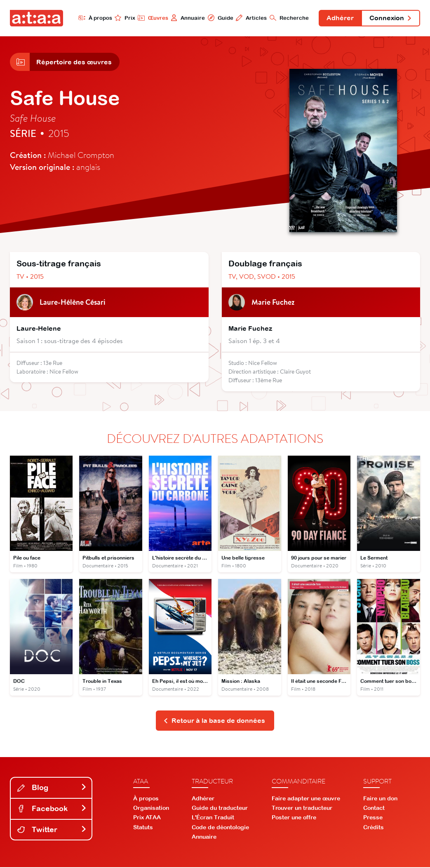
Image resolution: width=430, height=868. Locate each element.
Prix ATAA (147, 818)
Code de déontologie (220, 828)
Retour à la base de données (214, 721)
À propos (94, 18)
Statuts (143, 828)
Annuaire (187, 18)
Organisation (151, 809)
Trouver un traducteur (302, 809)
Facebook (52, 809)
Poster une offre (294, 818)
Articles (250, 18)
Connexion (390, 18)
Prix (124, 18)
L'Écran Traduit (213, 818)
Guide (219, 18)
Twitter (52, 830)
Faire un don (380, 799)
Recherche (288, 18)
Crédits (374, 828)
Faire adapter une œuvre (306, 799)
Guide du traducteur (220, 809)
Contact (374, 809)
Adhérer (340, 18)
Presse (373, 818)
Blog (52, 788)
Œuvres (152, 18)
